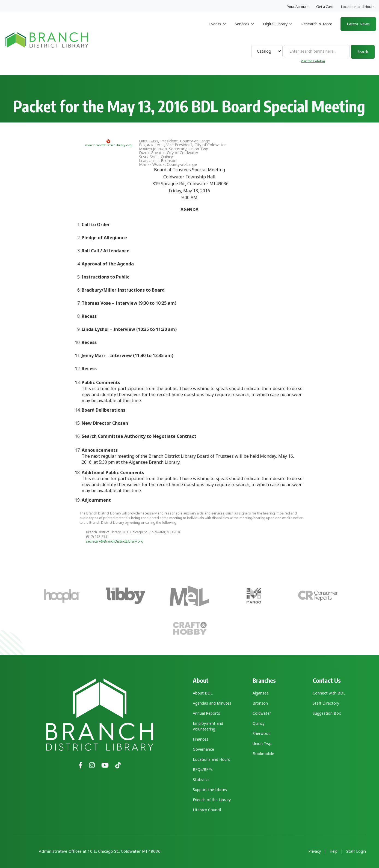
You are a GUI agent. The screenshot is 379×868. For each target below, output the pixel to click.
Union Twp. (262, 743)
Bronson (260, 703)
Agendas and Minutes (212, 703)
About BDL (203, 693)
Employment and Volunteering (208, 726)
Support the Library (210, 790)
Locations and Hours (358, 7)
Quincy (259, 723)
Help (334, 851)
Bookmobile (263, 754)
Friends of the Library (212, 800)
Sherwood (262, 733)
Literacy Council (207, 810)
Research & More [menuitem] (317, 24)
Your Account (298, 7)
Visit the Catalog (313, 61)
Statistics (201, 779)
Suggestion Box (327, 713)
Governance (203, 749)
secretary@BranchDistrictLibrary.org (115, 541)
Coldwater (262, 713)
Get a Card (325, 7)
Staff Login (356, 851)
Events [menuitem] (217, 29)
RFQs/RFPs (203, 769)
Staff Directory (326, 703)
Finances (201, 739)
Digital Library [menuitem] (278, 29)
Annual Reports (206, 713)
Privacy (315, 851)
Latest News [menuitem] (358, 24)
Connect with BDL (329, 693)
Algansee (261, 693)
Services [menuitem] (244, 29)
